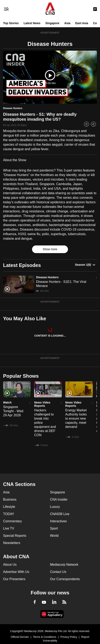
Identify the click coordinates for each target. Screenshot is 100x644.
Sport (54, 528)
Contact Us (58, 572)
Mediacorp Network (64, 565)
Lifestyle (9, 507)
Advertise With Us (16, 572)
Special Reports (15, 536)
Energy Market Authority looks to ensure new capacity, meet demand (76, 418)
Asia (67, 23)
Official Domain (20, 637)
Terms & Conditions (45, 637)
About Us (10, 565)
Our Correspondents (65, 579)
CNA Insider (59, 499)
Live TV (9, 528)
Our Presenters (14, 579)
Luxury (55, 507)
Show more (50, 249)
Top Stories (11, 23)
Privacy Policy (69, 637)
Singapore (52, 23)
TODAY (9, 514)
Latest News (32, 23)
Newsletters (12, 543)
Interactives (59, 521)
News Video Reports (42, 404)
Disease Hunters (47, 277)
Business (10, 499)
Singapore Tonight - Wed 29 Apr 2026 (13, 411)
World (54, 536)
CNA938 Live (60, 514)
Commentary (13, 521)
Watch (7, 402)
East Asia (82, 23)
